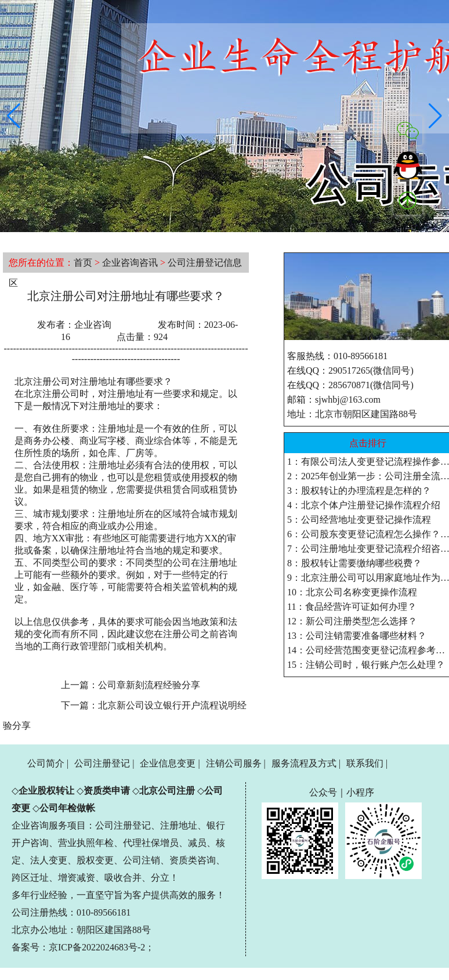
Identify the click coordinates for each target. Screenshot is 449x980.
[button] (14, 116)
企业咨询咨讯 (130, 263)
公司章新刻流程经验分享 (149, 685)
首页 (83, 263)
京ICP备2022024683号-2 (97, 947)
